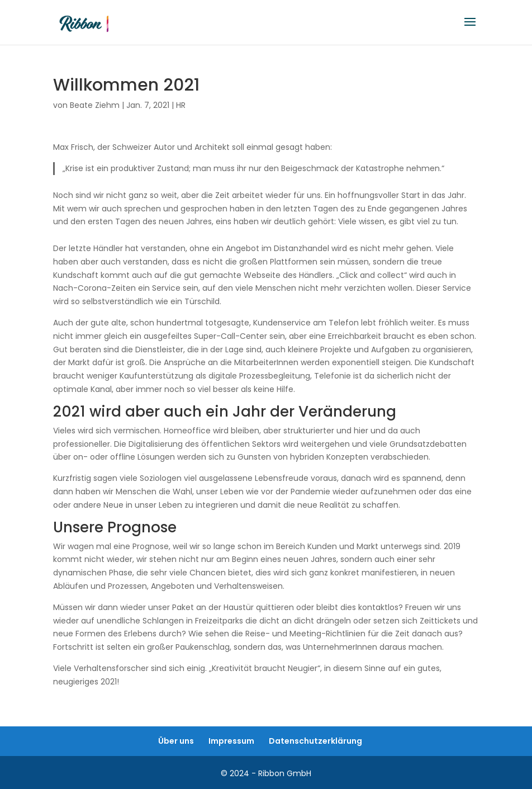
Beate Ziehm (95, 105)
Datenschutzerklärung (315, 741)
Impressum (231, 741)
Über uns (176, 741)
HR (181, 105)
